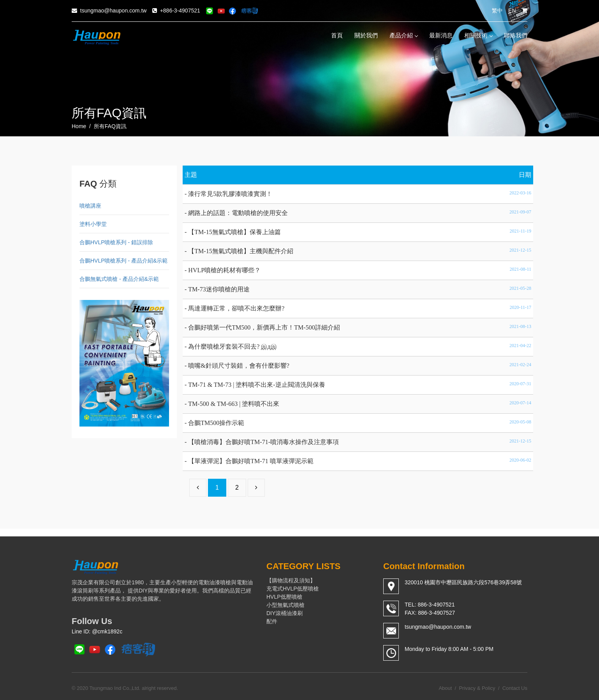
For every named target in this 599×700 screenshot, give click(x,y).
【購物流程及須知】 (291, 580)
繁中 (497, 11)
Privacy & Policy (477, 688)
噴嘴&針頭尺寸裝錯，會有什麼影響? (239, 366)
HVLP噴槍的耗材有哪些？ (224, 270)
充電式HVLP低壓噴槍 (293, 589)
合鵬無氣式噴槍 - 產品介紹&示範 (119, 279)
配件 (272, 621)
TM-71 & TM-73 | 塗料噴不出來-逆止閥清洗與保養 (256, 385)
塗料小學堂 (93, 224)
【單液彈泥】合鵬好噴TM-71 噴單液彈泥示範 (251, 461)
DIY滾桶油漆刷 (285, 613)
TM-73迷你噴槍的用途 (219, 289)
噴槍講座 (90, 206)
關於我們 (366, 35)
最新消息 (441, 35)
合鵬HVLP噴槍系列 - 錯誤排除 (116, 242)
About (445, 688)
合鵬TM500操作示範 (216, 423)
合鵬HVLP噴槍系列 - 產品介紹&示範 (123, 261)
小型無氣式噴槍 (285, 605)
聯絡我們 (516, 35)
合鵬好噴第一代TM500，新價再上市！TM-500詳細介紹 (264, 327)
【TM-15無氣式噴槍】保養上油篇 (234, 232)
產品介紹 (403, 35)
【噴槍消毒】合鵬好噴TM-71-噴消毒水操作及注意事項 (263, 442)
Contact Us (515, 688)
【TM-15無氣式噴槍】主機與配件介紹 (240, 251)
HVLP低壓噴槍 (285, 597)
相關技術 (478, 35)
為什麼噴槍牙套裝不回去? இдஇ (232, 346)
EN (512, 11)
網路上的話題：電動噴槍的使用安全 (238, 213)
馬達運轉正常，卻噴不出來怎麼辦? (236, 308)
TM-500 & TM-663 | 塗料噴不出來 (234, 404)
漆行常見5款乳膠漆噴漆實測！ (230, 194)
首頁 (337, 35)
